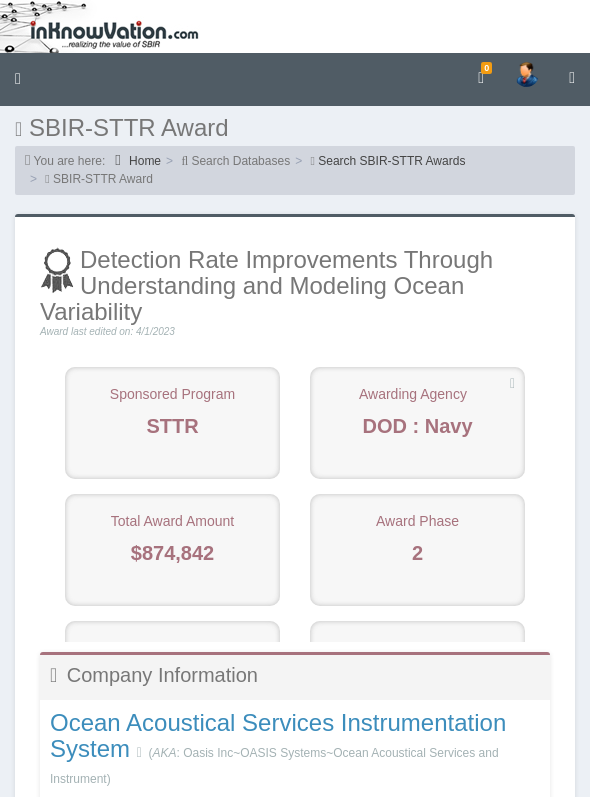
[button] (18, 79)
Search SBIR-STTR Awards (391, 161)
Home (138, 160)
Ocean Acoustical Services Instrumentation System (278, 735)
